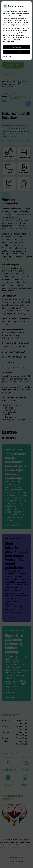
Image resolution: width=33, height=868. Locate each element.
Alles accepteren (16, 47)
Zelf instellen (7, 56)
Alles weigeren (16, 52)
